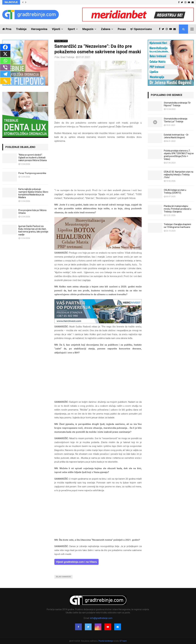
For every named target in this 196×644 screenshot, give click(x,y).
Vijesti (56, 29)
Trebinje (21, 29)
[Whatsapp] (5, 61)
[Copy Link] (5, 81)
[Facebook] (5, 47)
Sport (71, 29)
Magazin (88, 29)
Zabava (106, 29)
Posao (122, 29)
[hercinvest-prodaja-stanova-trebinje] (98, 323)
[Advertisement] (98, 167)
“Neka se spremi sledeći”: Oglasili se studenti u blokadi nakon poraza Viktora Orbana (33, 158)
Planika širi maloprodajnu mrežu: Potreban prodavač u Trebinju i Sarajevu (178, 209)
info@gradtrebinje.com (101, 618)
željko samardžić (63, 577)
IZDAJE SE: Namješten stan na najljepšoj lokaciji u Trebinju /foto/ (179, 175)
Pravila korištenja (106, 641)
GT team (123, 641)
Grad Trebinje (67, 57)
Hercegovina (39, 29)
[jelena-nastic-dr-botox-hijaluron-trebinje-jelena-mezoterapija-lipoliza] (98, 249)
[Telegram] (5, 74)
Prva (7, 29)
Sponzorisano (141, 29)
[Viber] (5, 67)
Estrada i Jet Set (61, 41)
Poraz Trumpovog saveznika (32, 173)
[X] (5, 54)
